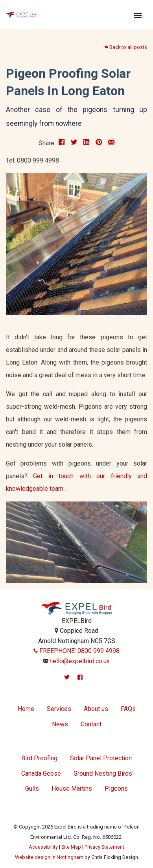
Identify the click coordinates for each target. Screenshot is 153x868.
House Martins (72, 788)
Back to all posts (126, 47)
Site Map (71, 847)
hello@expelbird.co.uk (80, 661)
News (60, 724)
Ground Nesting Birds (103, 774)
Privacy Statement (104, 847)
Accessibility (43, 847)
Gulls (32, 788)
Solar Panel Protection (101, 758)
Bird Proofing (39, 758)
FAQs (128, 709)
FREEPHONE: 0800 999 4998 (76, 651)
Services (59, 709)
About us (96, 709)
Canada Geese (41, 774)
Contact (91, 724)
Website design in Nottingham (49, 857)
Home (26, 709)
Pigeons (116, 788)
